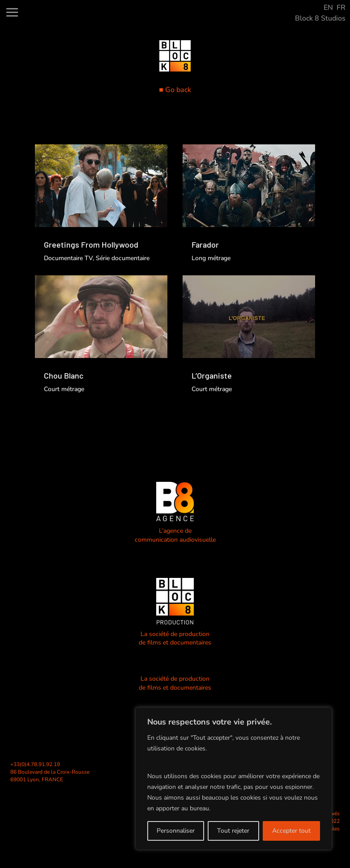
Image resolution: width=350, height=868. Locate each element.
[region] (234, 779)
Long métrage (211, 258)
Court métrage (64, 389)
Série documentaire (123, 258)
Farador (205, 244)
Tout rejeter (233, 831)
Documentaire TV (68, 258)
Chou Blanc (64, 375)
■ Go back (175, 90)
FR (341, 8)
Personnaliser (176, 831)
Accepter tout (291, 831)
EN (328, 8)
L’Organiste (212, 375)
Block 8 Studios (320, 18)
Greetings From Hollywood (91, 244)
